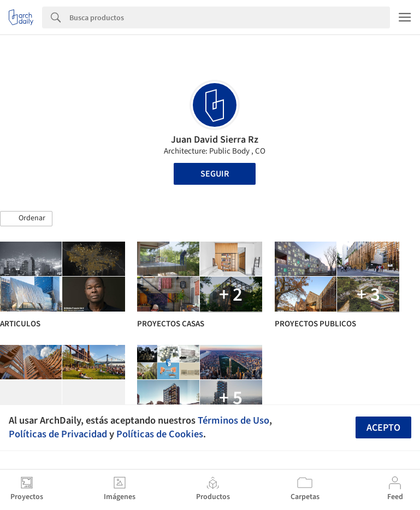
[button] (26, 219)
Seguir (215, 174)
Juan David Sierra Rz (215, 140)
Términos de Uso (233, 420)
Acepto (383, 428)
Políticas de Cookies (160, 434)
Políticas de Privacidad (58, 434)
